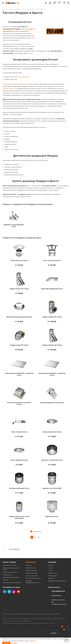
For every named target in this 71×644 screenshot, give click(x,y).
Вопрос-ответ (53, 573)
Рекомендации (53, 576)
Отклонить (14, 642)
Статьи (51, 570)
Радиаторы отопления (10, 572)
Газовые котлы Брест (10, 565)
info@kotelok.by (56, 596)
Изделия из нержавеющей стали (14, 226)
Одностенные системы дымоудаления (15, 84)
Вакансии (51, 578)
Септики (5, 580)
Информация (31, 562)
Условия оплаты (31, 568)
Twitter (9, 592)
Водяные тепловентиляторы (12, 582)
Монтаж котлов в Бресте (33, 578)
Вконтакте (5, 592)
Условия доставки (31, 570)
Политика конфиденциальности (32, 582)
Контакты (29, 565)
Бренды (51, 568)
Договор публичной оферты (57, 581)
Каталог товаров (9, 562)
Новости (51, 565)
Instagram (14, 592)
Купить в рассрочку (32, 576)
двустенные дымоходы (22, 77)
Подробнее (33, 640)
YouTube (18, 592)
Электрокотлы (7, 575)
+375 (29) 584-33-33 (58, 591)
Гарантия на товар (31, 573)
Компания (52, 562)
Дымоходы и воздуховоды (11, 577)
